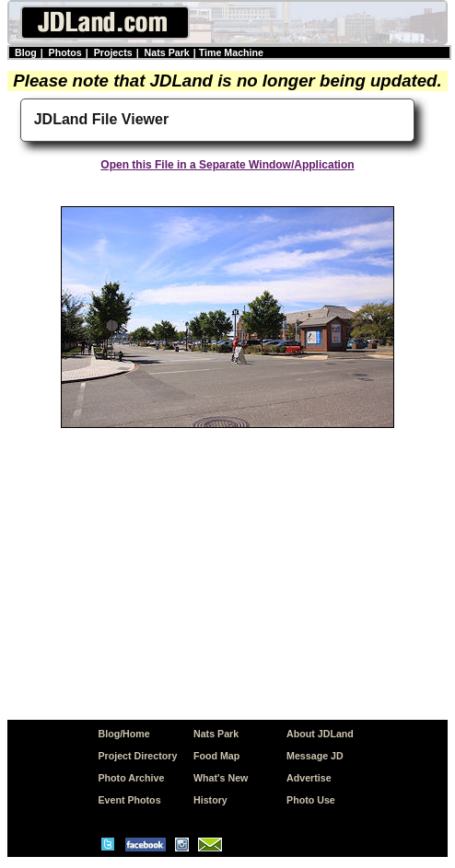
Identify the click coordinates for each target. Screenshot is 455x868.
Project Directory (137, 756)
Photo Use (311, 800)
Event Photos (129, 800)
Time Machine (231, 52)
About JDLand (320, 734)
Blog (26, 52)
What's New (221, 778)
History (210, 800)
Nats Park (167, 52)
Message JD (315, 756)
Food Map (216, 756)
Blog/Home (123, 734)
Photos (65, 52)
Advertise (309, 778)
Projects (113, 52)
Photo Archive (131, 778)
